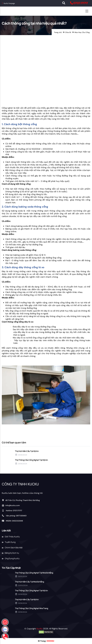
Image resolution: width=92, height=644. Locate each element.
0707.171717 (81, 3)
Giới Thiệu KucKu (12, 537)
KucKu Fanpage (8, 3)
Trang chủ (58, 32)
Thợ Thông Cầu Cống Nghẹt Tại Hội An (31, 460)
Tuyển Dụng (10, 542)
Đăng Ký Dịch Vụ (12, 553)
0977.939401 (21, 516)
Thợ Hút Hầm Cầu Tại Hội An (27, 451)
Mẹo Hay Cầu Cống (82, 32)
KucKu (40, 629)
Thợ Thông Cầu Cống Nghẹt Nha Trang (32, 608)
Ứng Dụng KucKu (12, 558)
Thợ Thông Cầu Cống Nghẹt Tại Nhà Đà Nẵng (34, 573)
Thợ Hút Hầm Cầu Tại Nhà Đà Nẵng (29, 582)
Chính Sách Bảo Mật (14, 548)
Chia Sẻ (68, 32)
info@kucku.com (11, 505)
